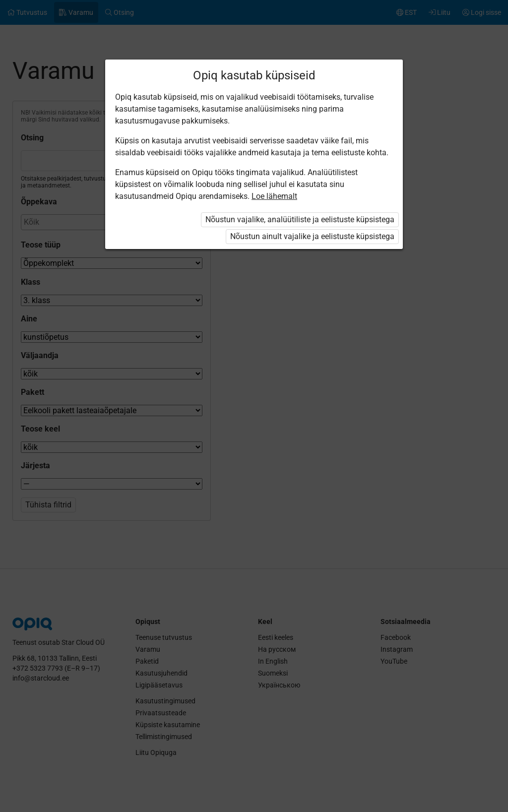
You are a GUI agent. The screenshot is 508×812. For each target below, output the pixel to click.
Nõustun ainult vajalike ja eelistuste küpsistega (312, 236)
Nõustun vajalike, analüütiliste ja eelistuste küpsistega (300, 219)
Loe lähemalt (274, 196)
